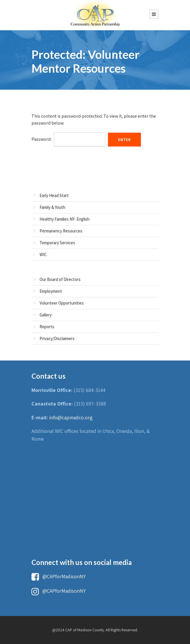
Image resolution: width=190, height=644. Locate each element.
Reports (47, 327)
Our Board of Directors (60, 279)
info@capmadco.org (71, 417)
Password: (68, 139)
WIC (43, 255)
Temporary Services (57, 243)
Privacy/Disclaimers (57, 338)
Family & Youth (52, 207)
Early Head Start (54, 195)
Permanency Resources (61, 231)
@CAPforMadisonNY (59, 576)
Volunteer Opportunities (62, 303)
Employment (51, 291)
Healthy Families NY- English (65, 219)
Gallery (46, 315)
